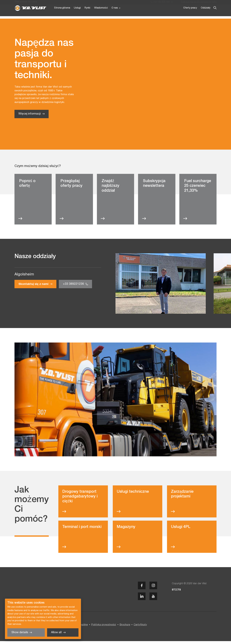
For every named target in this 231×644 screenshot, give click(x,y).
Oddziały (206, 13)
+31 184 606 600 (160, 3)
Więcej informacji (30, 117)
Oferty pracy (190, 13)
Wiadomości (101, 13)
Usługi (77, 13)
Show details (20, 632)
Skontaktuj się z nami (33, 287)
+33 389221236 (73, 287)
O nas (115, 13)
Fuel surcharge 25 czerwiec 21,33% (199, 3)
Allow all (56, 632)
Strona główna (62, 13)
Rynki (87, 13)
